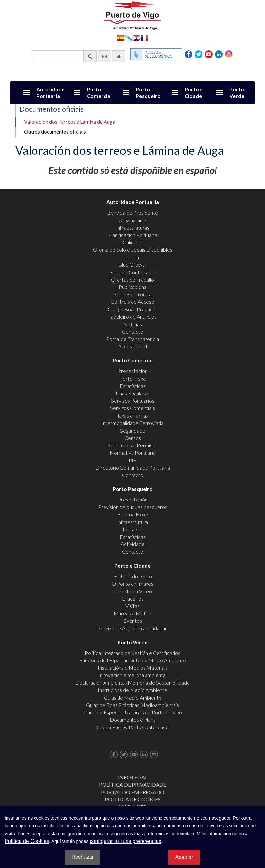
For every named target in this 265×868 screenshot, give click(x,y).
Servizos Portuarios (133, 401)
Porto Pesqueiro (148, 93)
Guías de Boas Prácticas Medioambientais (132, 705)
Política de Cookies (133, 799)
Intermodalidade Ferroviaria (132, 423)
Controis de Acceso (132, 302)
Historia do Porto (133, 576)
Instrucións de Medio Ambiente (132, 690)
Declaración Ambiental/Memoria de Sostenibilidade (132, 682)
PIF (133, 460)
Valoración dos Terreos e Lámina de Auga (70, 121)
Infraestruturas (133, 227)
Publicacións (132, 287)
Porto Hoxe (133, 378)
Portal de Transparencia (132, 339)
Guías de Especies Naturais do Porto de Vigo (133, 712)
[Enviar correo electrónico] (104, 56)
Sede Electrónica (133, 294)
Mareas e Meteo (132, 613)
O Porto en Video (133, 591)
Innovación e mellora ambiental (132, 675)
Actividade (133, 544)
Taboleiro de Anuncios (132, 317)
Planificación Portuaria (133, 235)
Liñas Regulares (133, 393)
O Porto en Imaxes (132, 584)
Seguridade (133, 430)
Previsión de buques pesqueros (133, 507)
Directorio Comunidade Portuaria (133, 467)
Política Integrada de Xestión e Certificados (132, 653)
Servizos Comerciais (132, 408)
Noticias (133, 324)
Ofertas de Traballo (132, 280)
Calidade (132, 242)
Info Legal (133, 777)
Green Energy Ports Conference (133, 727)
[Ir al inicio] (119, 56)
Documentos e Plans (133, 720)
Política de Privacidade (133, 785)
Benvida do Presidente (132, 213)
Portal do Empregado (133, 792)
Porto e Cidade (194, 93)
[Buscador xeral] (64, 56)
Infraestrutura (132, 522)
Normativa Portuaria (133, 453)
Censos (133, 438)
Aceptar (184, 857)
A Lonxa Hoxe (133, 514)
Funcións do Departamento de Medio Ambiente (132, 660)
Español (121, 38)
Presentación (133, 371)
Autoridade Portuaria (50, 93)
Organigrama (133, 220)
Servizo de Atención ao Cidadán (133, 628)
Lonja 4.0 (133, 529)
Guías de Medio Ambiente (133, 697)
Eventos (133, 621)
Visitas (132, 606)
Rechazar (82, 857)
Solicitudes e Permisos (133, 445)
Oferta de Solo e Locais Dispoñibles (133, 250)
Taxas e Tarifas (132, 415)
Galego (129, 38)
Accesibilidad (133, 346)
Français (144, 38)
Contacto (133, 332)
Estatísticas (133, 386)
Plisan (133, 257)
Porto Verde (237, 93)
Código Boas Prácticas (133, 309)
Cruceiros (133, 599)
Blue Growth (133, 265)
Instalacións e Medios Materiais (133, 668)
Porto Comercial (99, 93)
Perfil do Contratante (133, 272)
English (136, 38)
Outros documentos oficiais (55, 132)
